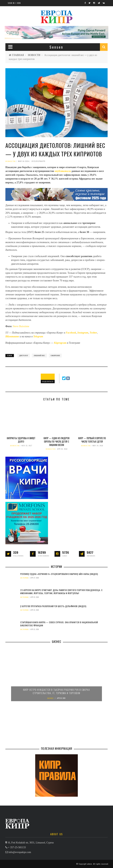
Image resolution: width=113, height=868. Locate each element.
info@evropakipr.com (20, 852)
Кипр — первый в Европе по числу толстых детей (92, 440)
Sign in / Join (14, 3)
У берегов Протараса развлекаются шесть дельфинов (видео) (53, 606)
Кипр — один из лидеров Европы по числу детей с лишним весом (56, 442)
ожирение (55, 356)
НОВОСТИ (34, 55)
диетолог (24, 356)
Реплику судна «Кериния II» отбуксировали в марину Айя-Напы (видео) (59, 574)
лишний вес (39, 356)
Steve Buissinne (21, 326)
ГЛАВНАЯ (18, 55)
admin (90, 864)
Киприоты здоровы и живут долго (21, 440)
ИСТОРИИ (24, 578)
